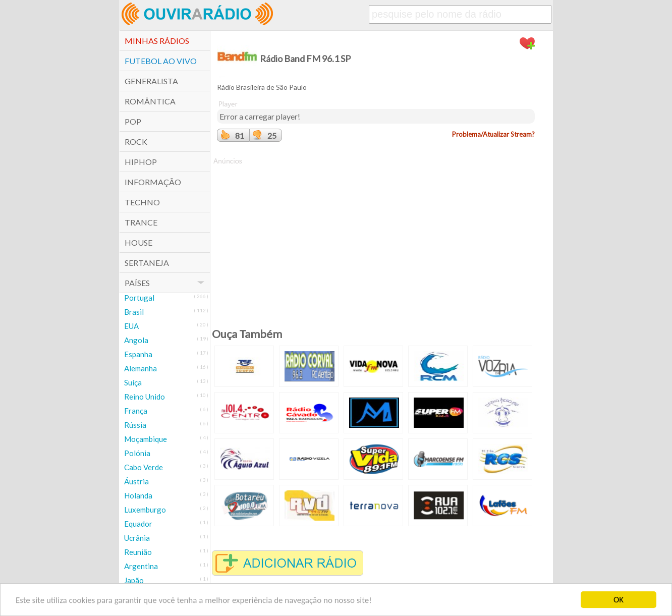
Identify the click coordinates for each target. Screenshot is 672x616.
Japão (134, 580)
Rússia (135, 425)
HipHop (141, 162)
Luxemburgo (145, 510)
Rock (136, 142)
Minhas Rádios (157, 41)
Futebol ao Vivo (161, 61)
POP (133, 121)
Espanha (138, 354)
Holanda (138, 495)
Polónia (137, 453)
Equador (138, 524)
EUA (131, 326)
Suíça (133, 382)
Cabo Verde (144, 467)
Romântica (150, 101)
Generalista (151, 81)
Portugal (139, 298)
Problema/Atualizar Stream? (493, 134)
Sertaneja (147, 263)
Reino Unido (145, 397)
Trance (141, 222)
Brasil (134, 312)
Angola (136, 340)
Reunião (138, 552)
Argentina (141, 566)
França (136, 411)
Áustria (136, 481)
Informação (153, 182)
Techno (142, 202)
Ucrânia (137, 538)
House (138, 242)
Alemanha (141, 368)
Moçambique (146, 439)
